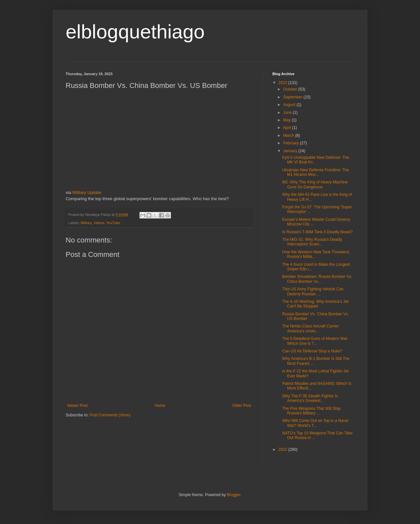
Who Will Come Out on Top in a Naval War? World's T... (315, 423)
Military (86, 223)
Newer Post (77, 406)
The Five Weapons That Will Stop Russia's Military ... (311, 411)
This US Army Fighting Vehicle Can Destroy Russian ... (313, 291)
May (287, 120)
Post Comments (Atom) (110, 415)
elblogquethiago (135, 32)
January (291, 151)
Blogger (233, 495)
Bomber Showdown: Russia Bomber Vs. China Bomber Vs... (317, 279)
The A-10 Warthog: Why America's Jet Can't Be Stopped (315, 304)
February (292, 143)
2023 (283, 83)
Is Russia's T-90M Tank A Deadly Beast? (317, 232)
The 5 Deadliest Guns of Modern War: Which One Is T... (315, 341)
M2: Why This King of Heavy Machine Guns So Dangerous (315, 184)
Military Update (87, 192)
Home (160, 406)
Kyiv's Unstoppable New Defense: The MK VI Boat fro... (316, 160)
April (288, 128)
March (289, 136)
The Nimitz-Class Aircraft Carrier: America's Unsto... (311, 328)
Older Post (242, 406)
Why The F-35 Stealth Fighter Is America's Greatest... (310, 398)
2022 (283, 450)
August (290, 105)
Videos (99, 223)
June (288, 113)
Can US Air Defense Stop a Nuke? (312, 351)
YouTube (113, 223)
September (293, 97)
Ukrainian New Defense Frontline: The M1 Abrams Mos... (315, 172)
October (291, 89)
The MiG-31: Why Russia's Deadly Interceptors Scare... (312, 242)
